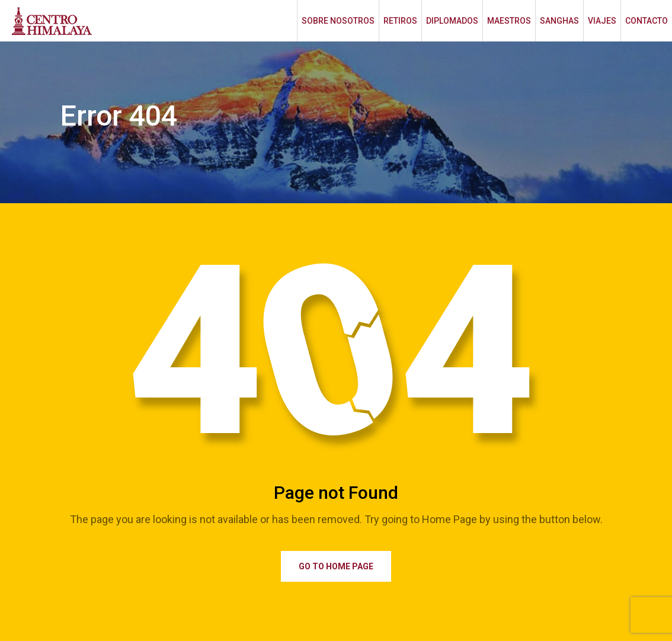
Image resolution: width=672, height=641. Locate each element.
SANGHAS (559, 21)
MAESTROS (509, 21)
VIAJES (602, 21)
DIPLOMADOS (452, 21)
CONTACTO (647, 21)
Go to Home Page (336, 566)
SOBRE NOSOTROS (338, 21)
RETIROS (400, 21)
